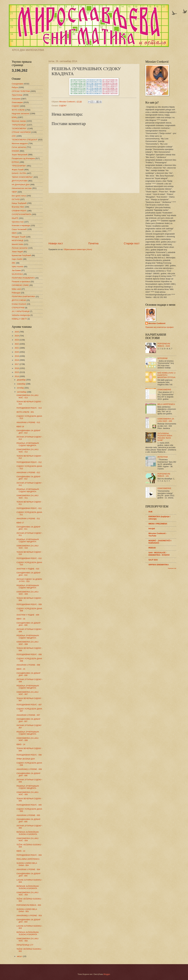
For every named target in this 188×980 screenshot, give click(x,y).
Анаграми (16, 99)
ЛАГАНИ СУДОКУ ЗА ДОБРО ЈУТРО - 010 (29, 580)
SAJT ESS (153, 560)
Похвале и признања (21, 282)
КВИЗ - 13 (21, 851)
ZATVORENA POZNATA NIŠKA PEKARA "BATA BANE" (165, 437)
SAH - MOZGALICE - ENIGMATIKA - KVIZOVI (159, 554)
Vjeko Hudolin (18, 267)
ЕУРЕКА (15, 162)
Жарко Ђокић (18, 170)
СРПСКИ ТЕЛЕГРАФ (21, 91)
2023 (17, 340)
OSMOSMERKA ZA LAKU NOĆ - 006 (27, 739)
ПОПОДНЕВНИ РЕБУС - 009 (29, 604)
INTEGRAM (162, 358)
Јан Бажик (16, 270)
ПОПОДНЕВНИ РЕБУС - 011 (29, 508)
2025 (17, 332)
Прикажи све (172, 568)
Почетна (93, 243)
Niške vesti (16, 289)
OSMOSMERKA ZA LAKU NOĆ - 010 (27, 547)
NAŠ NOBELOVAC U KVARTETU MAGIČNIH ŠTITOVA (166, 375)
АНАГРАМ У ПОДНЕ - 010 (28, 569)
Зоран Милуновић (20, 155)
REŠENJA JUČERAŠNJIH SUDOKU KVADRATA (28, 833)
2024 (17, 336)
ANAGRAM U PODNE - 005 (28, 815)
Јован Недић (17, 252)
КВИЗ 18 (20, 427)
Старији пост (132, 243)
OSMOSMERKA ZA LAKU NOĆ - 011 (27, 497)
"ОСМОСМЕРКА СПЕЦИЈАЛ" (25, 140)
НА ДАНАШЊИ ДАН (21, 185)
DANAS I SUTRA (19, 173)
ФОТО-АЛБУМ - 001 (25, 412)
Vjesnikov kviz (18, 222)
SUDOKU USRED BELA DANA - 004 (27, 864)
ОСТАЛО (16, 199)
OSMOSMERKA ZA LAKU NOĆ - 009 (27, 593)
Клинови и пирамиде (21, 225)
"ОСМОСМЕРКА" (19, 128)
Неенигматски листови (22, 188)
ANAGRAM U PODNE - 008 (28, 665)
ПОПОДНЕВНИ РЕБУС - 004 (29, 855)
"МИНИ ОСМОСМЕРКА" (22, 177)
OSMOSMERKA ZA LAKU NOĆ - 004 (27, 839)
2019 (17, 356)
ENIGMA (15, 151)
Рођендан (16, 293)
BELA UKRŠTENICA (166, 404)
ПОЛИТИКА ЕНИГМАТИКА (23, 297)
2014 (17, 376)
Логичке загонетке (20, 248)
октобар (21, 388)
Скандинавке (17, 84)
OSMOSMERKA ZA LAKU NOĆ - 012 (27, 451)
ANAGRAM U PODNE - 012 (28, 472)
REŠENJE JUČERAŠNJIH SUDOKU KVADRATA (28, 887)
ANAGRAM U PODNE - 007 (28, 715)
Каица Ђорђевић (19, 203)
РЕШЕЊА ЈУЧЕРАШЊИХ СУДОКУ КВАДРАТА (28, 444)
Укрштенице (17, 95)
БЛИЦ (14, 117)
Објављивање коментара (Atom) (78, 249)
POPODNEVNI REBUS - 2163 (164, 345)
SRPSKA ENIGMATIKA (159, 565)
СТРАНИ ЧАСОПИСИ (21, 132)
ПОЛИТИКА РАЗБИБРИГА (23, 278)
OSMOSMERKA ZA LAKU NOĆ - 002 (27, 940)
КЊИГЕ (15, 218)
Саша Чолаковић (19, 229)
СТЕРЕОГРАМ (18, 308)
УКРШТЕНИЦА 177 (25, 945)
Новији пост (56, 243)
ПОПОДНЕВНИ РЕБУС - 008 (29, 654)
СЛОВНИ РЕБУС (19, 211)
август (20, 956)
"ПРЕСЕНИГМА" (19, 166)
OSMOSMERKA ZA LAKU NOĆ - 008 (27, 643)
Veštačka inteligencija (21, 315)
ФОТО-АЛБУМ (18, 110)
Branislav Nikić (18, 207)
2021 (17, 348)
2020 (17, 352)
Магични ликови (19, 121)
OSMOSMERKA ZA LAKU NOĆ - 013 (27, 396)
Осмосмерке (17, 102)
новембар (21, 384)
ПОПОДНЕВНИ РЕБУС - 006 (29, 755)
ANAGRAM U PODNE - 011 (28, 519)
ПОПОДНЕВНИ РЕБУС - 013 (29, 408)
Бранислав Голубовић (21, 255)
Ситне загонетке (19, 147)
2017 (17, 364)
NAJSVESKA (17, 274)
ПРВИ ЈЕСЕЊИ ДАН (26, 759)
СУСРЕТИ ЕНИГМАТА (21, 214)
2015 (17, 372)
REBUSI (152, 548)
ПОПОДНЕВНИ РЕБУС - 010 (29, 558)
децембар (22, 380)
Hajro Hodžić (17, 259)
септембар (22, 392)
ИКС (14, 263)
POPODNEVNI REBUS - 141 (164, 475)
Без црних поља (19, 196)
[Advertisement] (94, 217)
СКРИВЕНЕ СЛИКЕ (20, 285)
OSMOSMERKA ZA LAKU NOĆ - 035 (166, 420)
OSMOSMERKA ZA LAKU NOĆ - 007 (27, 693)
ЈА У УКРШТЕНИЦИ (21, 311)
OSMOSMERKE (164, 390)
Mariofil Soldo (17, 244)
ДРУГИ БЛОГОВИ (20, 181)
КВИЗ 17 (20, 523)
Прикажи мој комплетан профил (160, 327)
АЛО (14, 136)
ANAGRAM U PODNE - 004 (28, 869)
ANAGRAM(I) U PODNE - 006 (29, 769)
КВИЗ (14, 233)
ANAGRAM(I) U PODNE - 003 (29, 916)
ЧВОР (14, 192)
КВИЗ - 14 (21, 744)
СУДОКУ (63, 106)
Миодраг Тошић (19, 237)
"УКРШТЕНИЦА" (19, 125)
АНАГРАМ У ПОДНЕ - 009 (28, 615)
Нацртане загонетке (20, 114)
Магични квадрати (20, 143)
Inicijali (152, 529)
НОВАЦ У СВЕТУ (19, 319)
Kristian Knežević (19, 304)
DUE (150, 512)
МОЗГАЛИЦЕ (18, 240)
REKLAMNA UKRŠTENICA (28, 859)
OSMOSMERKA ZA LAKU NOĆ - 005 (27, 793)
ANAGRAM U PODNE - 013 (28, 422)
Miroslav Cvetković (157, 323)
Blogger (107, 974)
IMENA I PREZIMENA (158, 524)
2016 (17, 368)
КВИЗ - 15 (21, 669)
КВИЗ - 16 (21, 619)
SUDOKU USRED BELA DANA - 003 (27, 910)
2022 (17, 344)
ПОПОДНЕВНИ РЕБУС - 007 (29, 705)
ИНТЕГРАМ (163, 457)
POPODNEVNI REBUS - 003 (29, 905)
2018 (17, 360)
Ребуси (15, 87)
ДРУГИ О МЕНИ (19, 300)
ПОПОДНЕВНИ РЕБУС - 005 (29, 805)
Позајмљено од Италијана (23, 158)
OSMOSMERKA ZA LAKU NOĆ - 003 (27, 894)
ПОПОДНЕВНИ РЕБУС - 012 (29, 462)
